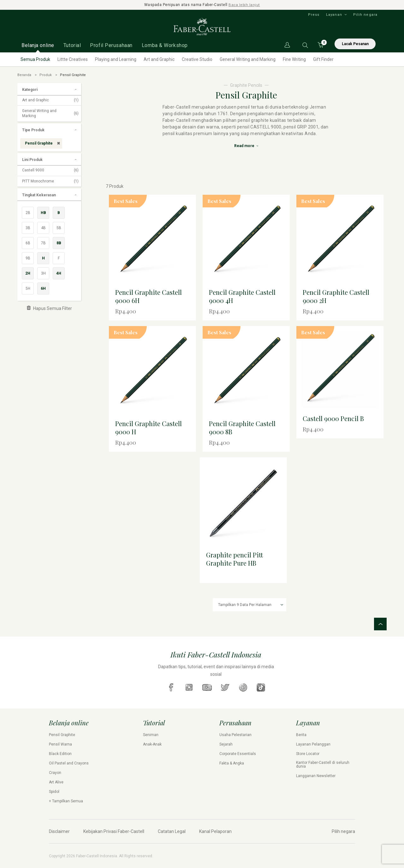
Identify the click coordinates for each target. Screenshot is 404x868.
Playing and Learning (116, 59)
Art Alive (56, 782)
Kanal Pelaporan (215, 831)
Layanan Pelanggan (313, 744)
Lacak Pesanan (355, 44)
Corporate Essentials (238, 753)
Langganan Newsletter (316, 776)
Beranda (24, 75)
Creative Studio (197, 59)
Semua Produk (35, 59)
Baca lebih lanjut (244, 5)
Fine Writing (294, 59)
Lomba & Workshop (165, 45)
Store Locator (308, 753)
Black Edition (60, 753)
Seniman (151, 734)
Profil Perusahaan (111, 45)
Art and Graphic (159, 59)
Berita (301, 734)
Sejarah (226, 744)
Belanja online (38, 45)
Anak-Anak (152, 744)
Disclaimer (59, 831)
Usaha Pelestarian (235, 734)
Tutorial (72, 45)
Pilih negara (365, 14)
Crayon (55, 772)
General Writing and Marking (248, 59)
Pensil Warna (60, 744)
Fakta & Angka (232, 763)
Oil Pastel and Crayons (69, 763)
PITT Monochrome (50, 181)
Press (314, 14)
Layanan (334, 14)
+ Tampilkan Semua (66, 801)
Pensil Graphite (62, 734)
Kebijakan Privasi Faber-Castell (114, 831)
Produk (46, 75)
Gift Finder (323, 59)
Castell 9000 (50, 170)
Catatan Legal (172, 831)
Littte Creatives (73, 59)
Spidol (54, 791)
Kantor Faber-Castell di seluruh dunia (323, 764)
